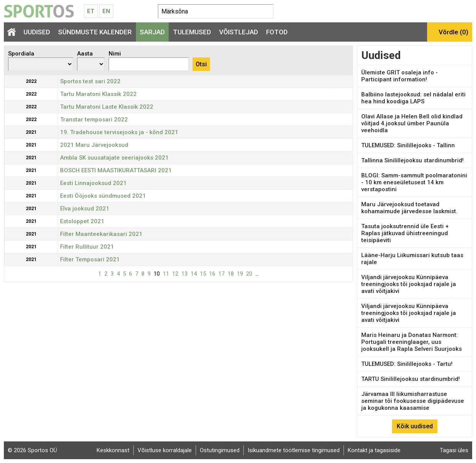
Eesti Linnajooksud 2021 (93, 183)
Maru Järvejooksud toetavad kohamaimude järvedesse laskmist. (409, 208)
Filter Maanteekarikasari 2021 (101, 234)
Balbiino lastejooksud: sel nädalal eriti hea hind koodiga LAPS (413, 98)
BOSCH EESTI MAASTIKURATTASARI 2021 (116, 170)
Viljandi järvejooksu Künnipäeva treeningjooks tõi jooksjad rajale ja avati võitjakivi (409, 284)
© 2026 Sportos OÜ (32, 450)
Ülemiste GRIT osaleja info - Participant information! (400, 76)
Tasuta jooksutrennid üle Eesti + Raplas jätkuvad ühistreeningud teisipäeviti (405, 233)
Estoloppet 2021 (82, 221)
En (106, 11)
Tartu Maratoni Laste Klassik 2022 (107, 107)
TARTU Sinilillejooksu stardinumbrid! (411, 379)
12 (175, 274)
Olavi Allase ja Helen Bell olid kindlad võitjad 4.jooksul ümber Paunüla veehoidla (412, 123)
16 (212, 274)
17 (221, 274)
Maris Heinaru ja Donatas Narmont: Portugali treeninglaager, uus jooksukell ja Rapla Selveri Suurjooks (411, 342)
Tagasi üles (454, 450)
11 (166, 274)
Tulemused (192, 32)
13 (184, 274)
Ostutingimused (220, 450)
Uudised (37, 32)
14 (194, 274)
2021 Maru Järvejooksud (94, 145)
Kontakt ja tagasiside (374, 450)
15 (203, 274)
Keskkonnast (113, 450)
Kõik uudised (415, 426)
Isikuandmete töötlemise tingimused (294, 450)
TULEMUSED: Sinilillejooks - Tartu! (407, 364)
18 (231, 274)
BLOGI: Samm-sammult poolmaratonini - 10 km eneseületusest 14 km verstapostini (414, 182)
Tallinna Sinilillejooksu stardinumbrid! (412, 160)
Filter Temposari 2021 (90, 259)
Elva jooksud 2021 (85, 209)
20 (249, 274)
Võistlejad (239, 32)
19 (240, 274)
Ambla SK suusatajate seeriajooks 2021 (114, 158)
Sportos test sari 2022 (90, 81)
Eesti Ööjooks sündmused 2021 (103, 196)
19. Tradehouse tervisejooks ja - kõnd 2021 (119, 132)
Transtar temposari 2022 (94, 120)
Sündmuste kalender (95, 32)
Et (91, 11)
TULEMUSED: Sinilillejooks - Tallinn (408, 145)
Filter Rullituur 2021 (87, 247)
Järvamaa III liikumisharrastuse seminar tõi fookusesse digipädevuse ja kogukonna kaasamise (413, 401)
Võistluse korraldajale (165, 450)
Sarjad (152, 32)
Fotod (277, 32)
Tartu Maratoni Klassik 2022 (98, 94)
